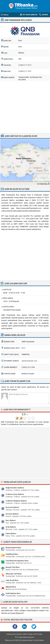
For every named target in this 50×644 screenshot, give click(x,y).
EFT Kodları (38, 634)
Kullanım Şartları (28, 640)
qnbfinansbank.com (29, 361)
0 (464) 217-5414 (25, 65)
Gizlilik (36, 640)
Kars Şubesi (11, 520)
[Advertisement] (25, 107)
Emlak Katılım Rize (13, 548)
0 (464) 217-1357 (25, 71)
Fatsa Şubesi (11, 533)
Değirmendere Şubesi (15, 488)
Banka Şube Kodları (14, 634)
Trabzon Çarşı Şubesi (15, 494)
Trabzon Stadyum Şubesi (16, 501)
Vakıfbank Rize (12, 554)
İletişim (42, 640)
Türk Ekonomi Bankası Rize (17, 561)
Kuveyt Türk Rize (13, 567)
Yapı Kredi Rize (12, 580)
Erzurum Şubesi (12, 507)
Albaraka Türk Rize (14, 574)
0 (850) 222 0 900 (28, 367)
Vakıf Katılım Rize (13, 593)
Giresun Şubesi (12, 514)
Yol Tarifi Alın (42, 184)
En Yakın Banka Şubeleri (25, 637)
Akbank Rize (11, 587)
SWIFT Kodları (28, 634)
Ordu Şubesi (11, 527)
